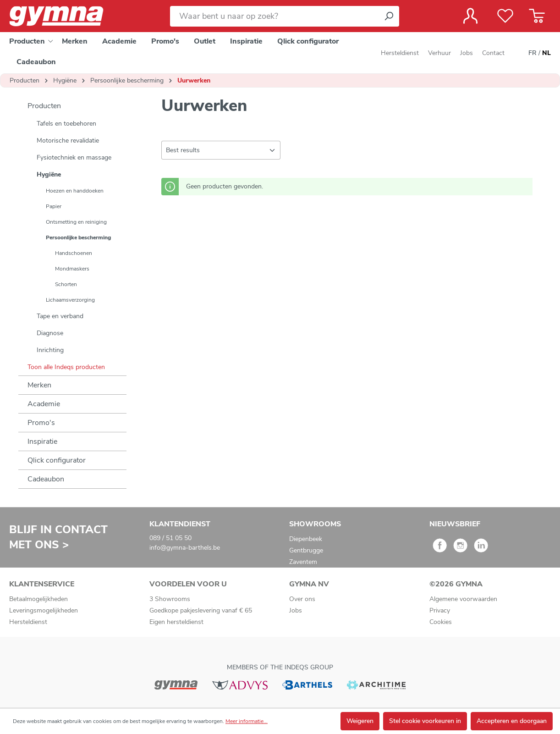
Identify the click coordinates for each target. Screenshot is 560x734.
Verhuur (439, 53)
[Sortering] (221, 150)
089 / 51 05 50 (170, 538)
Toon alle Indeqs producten (66, 367)
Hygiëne (49, 174)
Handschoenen (74, 253)
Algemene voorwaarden (463, 599)
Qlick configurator (57, 460)
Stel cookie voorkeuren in (425, 721)
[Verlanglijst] (505, 16)
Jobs (467, 53)
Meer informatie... (247, 721)
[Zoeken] (389, 16)
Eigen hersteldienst (176, 622)
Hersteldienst (400, 53)
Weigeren (360, 721)
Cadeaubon (46, 479)
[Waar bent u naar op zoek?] (274, 16)
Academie (44, 404)
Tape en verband (60, 316)
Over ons (302, 599)
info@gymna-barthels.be (185, 548)
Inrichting (50, 350)
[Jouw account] (470, 16)
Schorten (66, 284)
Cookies (441, 622)
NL (546, 53)
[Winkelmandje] (537, 16)
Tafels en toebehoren (66, 124)
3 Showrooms (170, 599)
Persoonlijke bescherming (78, 237)
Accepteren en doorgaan (512, 721)
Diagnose (50, 333)
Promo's (41, 423)
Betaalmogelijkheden (38, 599)
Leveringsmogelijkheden (44, 610)
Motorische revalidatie (68, 141)
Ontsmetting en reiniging (76, 222)
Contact (493, 53)
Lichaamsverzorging (70, 300)
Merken (39, 385)
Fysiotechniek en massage (74, 157)
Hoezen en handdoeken (75, 191)
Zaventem (303, 562)
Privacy (440, 610)
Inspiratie (42, 442)
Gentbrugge (306, 550)
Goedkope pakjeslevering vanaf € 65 (201, 610)
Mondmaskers (72, 269)
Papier (54, 206)
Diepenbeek (306, 539)
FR (533, 53)
